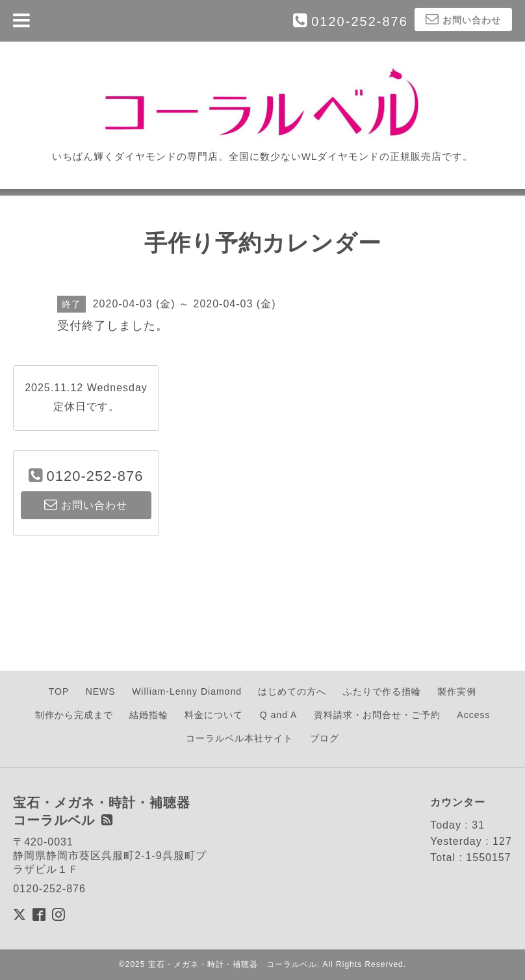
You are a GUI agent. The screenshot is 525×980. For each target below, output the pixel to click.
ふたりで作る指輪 (382, 691)
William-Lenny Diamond (187, 691)
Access (473, 715)
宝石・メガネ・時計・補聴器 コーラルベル (233, 964)
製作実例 (457, 691)
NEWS (101, 691)
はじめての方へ (292, 691)
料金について (214, 715)
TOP (59, 691)
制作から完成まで (74, 715)
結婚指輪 (149, 715)
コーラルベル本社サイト (239, 738)
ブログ (325, 738)
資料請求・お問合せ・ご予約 (377, 715)
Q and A (279, 715)
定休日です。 (86, 406)
